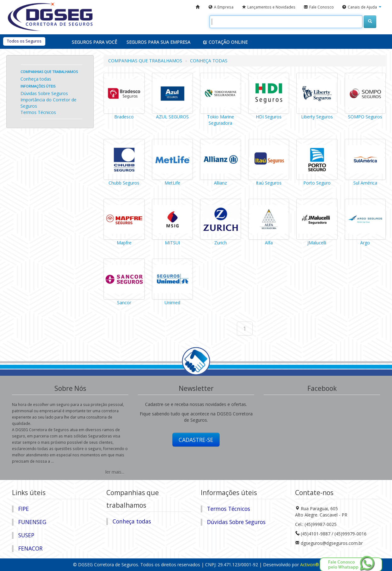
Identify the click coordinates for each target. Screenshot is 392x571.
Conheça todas (36, 79)
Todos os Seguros (24, 41)
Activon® (310, 565)
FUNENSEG (32, 522)
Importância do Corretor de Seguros (48, 103)
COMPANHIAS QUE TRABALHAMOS (145, 61)
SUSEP (26, 535)
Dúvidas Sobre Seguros (44, 93)
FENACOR (30, 548)
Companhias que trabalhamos (49, 72)
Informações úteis (38, 86)
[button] (362, 7)
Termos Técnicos (38, 112)
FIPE (24, 509)
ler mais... (115, 472)
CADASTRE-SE (196, 440)
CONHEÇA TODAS (209, 61)
